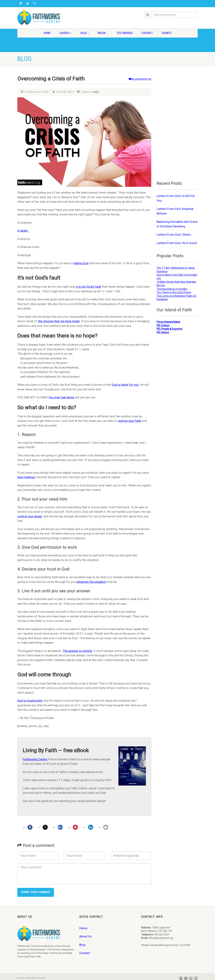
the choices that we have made (59, 321)
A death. (23, 231)
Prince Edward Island (168, 322)
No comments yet (140, 79)
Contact (147, 33)
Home (47, 33)
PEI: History (163, 332)
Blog (85, 33)
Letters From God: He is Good (177, 243)
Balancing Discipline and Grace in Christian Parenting (177, 224)
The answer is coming (77, 651)
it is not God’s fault (88, 287)
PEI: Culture (163, 325)
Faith (96, 92)
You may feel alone (61, 397)
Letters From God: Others (174, 235)
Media (103, 33)
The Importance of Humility (172, 289)
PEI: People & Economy (169, 329)
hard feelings (26, 477)
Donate (167, 33)
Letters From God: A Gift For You (176, 198)
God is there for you (125, 385)
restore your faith (130, 421)
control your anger (30, 516)
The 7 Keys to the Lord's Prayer (174, 292)
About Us (85, 936)
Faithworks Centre (35, 759)
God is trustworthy (30, 701)
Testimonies (125, 33)
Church (66, 33)
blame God (81, 263)
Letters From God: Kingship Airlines (175, 211)
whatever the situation (91, 582)
